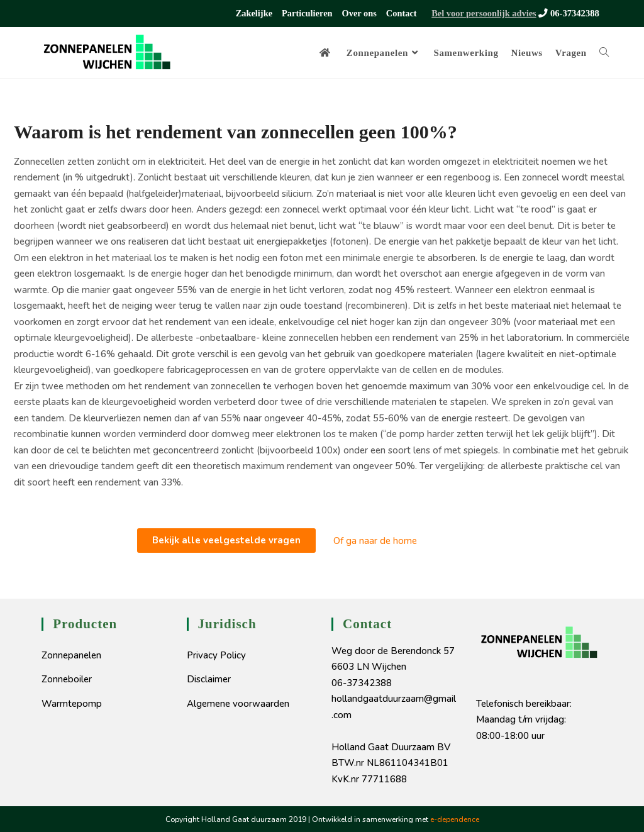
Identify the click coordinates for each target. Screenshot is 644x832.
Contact (403, 13)
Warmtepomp (72, 703)
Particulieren (308, 13)
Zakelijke (255, 13)
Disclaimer (209, 679)
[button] (226, 540)
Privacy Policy (216, 655)
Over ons (361, 13)
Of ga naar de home (375, 540)
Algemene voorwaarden (238, 703)
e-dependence (455, 819)
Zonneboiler (67, 679)
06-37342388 (569, 13)
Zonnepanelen (71, 655)
